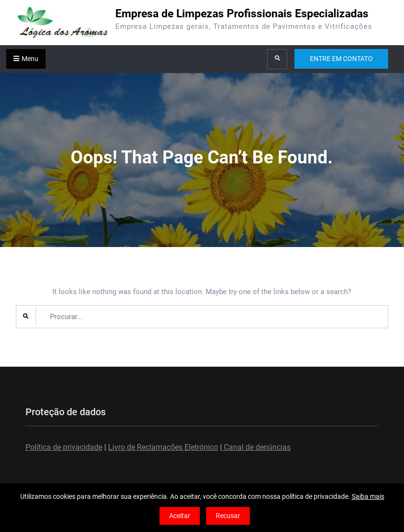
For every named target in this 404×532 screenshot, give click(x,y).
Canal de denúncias (256, 447)
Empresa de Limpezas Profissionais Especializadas (242, 14)
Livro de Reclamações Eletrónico (163, 447)
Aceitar (180, 516)
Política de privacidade (64, 447)
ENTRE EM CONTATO (341, 59)
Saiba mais (368, 496)
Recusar (228, 516)
